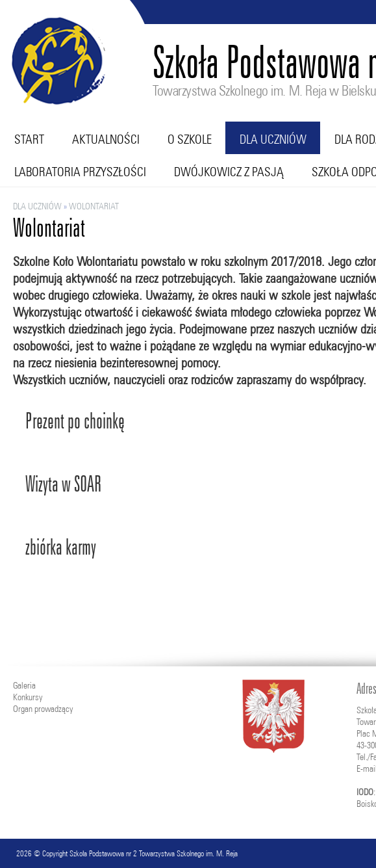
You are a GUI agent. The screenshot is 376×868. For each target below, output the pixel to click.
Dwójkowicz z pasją (229, 172)
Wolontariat (94, 206)
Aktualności (106, 139)
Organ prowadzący (43, 709)
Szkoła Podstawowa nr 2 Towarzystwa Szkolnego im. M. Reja (154, 853)
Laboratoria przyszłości (80, 172)
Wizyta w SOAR (63, 484)
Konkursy (28, 697)
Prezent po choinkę (75, 421)
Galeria (24, 685)
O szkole (190, 139)
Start (29, 139)
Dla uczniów (273, 139)
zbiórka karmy (61, 547)
